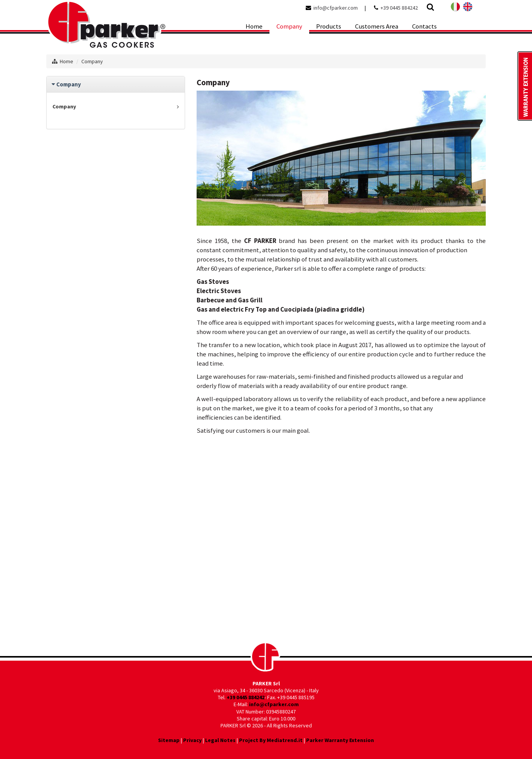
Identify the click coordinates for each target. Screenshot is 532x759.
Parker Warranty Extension (340, 740)
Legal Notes (220, 740)
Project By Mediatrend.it (271, 740)
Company (92, 61)
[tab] (116, 84)
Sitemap (169, 740)
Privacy (192, 740)
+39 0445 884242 (399, 8)
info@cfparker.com (336, 8)
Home (66, 61)
